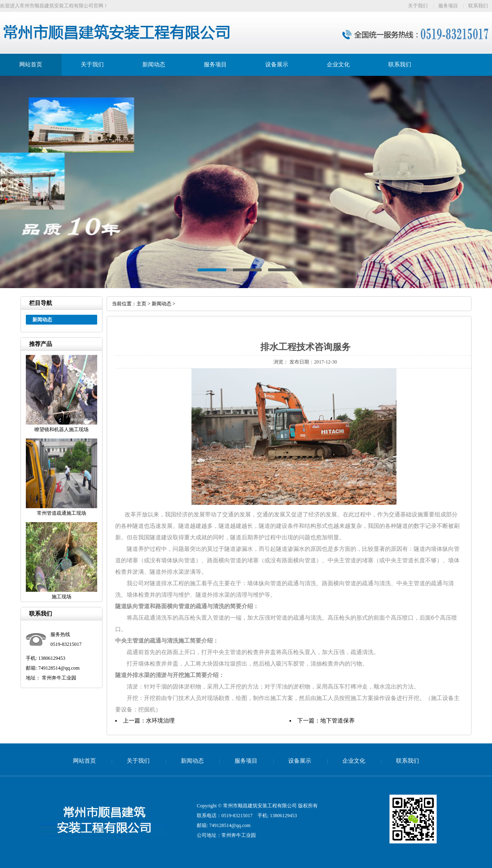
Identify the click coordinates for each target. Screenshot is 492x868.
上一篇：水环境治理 (149, 721)
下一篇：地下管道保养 (326, 721)
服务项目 (448, 6)
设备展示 (277, 65)
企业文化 (338, 65)
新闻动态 (154, 65)
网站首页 (31, 65)
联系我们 (478, 6)
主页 (141, 304)
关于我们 (418, 6)
